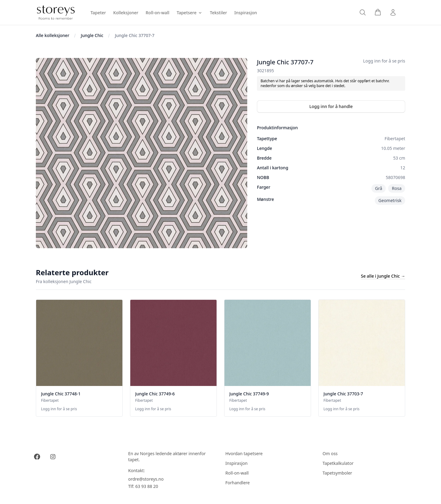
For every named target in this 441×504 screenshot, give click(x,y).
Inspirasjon (236, 463)
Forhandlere (238, 483)
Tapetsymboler (337, 473)
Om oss (330, 453)
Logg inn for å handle (331, 106)
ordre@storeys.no (146, 479)
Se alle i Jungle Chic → (383, 276)
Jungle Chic (92, 35)
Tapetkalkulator (338, 463)
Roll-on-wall (237, 473)
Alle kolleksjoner (53, 35)
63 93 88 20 (147, 486)
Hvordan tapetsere (244, 453)
